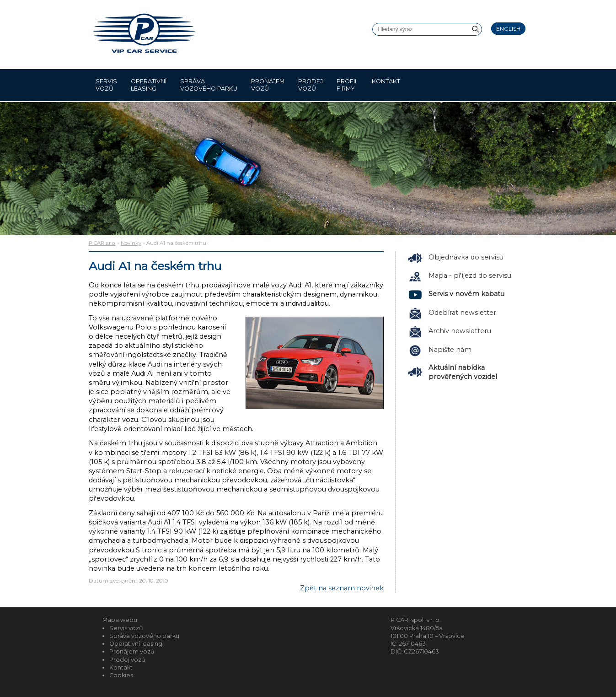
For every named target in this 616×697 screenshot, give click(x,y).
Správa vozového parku (209, 85)
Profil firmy (347, 85)
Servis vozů (106, 85)
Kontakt (386, 85)
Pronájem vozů (268, 85)
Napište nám (450, 350)
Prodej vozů (311, 85)
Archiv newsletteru (460, 331)
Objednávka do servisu (466, 257)
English (508, 29)
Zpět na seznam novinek (342, 588)
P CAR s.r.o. (102, 243)
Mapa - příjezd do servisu (470, 276)
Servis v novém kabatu (466, 294)
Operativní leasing (149, 85)
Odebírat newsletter (462, 313)
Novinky (131, 243)
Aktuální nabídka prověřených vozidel (463, 372)
